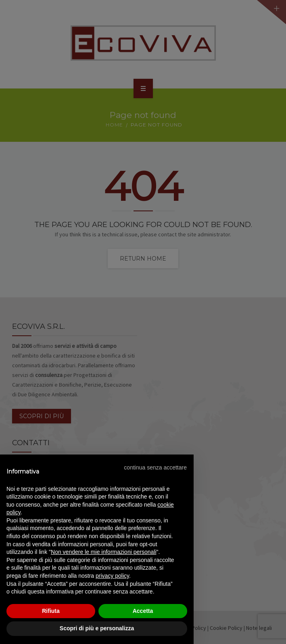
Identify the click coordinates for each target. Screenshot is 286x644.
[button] (155, 467)
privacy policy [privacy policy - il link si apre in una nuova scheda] (112, 576)
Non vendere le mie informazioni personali (103, 552)
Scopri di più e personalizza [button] (97, 628)
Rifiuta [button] (51, 611)
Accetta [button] (143, 611)
